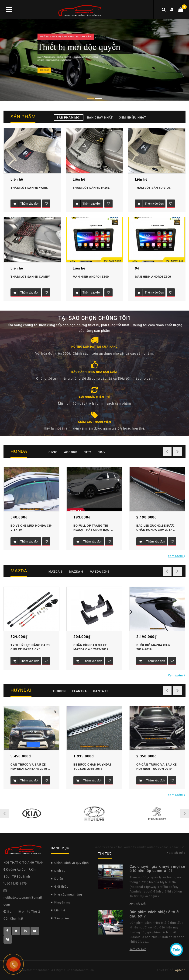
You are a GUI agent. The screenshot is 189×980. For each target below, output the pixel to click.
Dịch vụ (58, 871)
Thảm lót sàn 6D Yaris (29, 188)
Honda (19, 451)
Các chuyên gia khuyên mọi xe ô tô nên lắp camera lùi (157, 869)
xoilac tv (130, 847)
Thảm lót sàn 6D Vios (153, 188)
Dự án (57, 879)
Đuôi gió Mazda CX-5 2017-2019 (154, 647)
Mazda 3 (56, 572)
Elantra (80, 691)
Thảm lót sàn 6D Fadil (91, 188)
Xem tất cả (176, 853)
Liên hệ (58, 910)
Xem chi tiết (138, 904)
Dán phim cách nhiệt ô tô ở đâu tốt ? (154, 914)
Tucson (59, 691)
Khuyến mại (61, 902)
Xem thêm (177, 556)
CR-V (102, 452)
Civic (53, 452)
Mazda (19, 571)
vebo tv (100, 847)
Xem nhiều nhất (133, 117)
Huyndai (21, 690)
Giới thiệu (60, 887)
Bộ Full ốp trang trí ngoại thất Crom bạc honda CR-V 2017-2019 (92, 528)
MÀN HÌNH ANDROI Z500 (153, 277)
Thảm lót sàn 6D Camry (30, 277)
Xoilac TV (177, 847)
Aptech (180, 970)
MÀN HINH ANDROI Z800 (91, 277)
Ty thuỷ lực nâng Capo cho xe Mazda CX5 (31, 647)
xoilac (118, 847)
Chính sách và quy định (70, 863)
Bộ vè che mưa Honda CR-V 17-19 (31, 528)
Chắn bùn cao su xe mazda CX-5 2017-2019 (91, 647)
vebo (110, 847)
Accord (71, 452)
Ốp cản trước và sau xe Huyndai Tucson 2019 (157, 767)
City (87, 452)
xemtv (141, 847)
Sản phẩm (60, 918)
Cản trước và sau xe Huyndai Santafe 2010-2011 (29, 767)
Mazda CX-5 (100, 572)
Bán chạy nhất (100, 117)
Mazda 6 (76, 572)
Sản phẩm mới (69, 117)
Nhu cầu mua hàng (66, 894)
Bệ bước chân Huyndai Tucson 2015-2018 (93, 767)
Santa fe (101, 691)
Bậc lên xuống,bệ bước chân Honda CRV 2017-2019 (156, 528)
